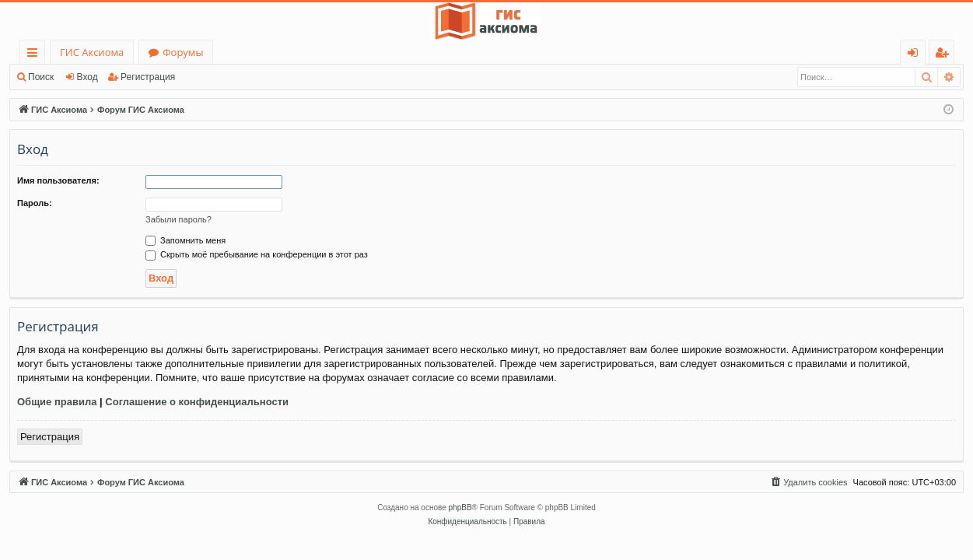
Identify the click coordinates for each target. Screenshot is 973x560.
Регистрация (148, 77)
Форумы (183, 52)
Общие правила (57, 402)
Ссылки (35, 55)
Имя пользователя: (58, 180)
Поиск (41, 77)
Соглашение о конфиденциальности (197, 402)
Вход (87, 77)
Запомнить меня (185, 240)
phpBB (460, 507)
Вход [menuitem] (916, 55)
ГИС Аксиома (92, 52)
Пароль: (35, 203)
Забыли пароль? (178, 219)
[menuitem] (808, 482)
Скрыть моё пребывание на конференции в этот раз (257, 254)
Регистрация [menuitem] (945, 55)
